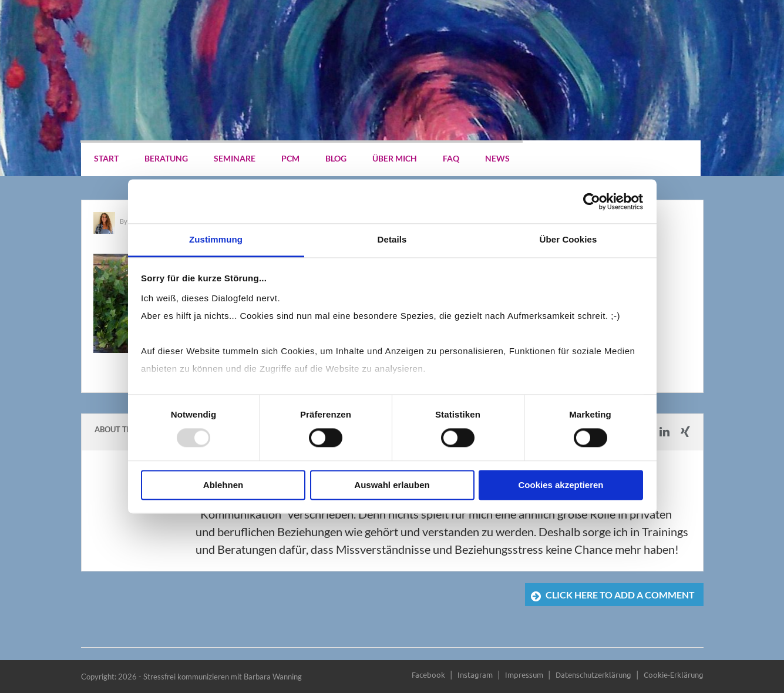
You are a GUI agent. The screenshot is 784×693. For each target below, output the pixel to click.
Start (106, 158)
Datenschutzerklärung (593, 675)
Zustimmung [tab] (216, 239)
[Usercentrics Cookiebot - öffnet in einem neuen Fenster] (592, 201)
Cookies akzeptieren (561, 485)
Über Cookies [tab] (568, 239)
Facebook (428, 675)
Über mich (395, 158)
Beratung (166, 158)
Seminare (235, 158)
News (497, 158)
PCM (290, 158)
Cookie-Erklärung (674, 675)
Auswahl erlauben (392, 485)
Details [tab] (392, 239)
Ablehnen (223, 485)
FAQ (451, 158)
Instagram (475, 675)
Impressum (524, 675)
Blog (336, 158)
